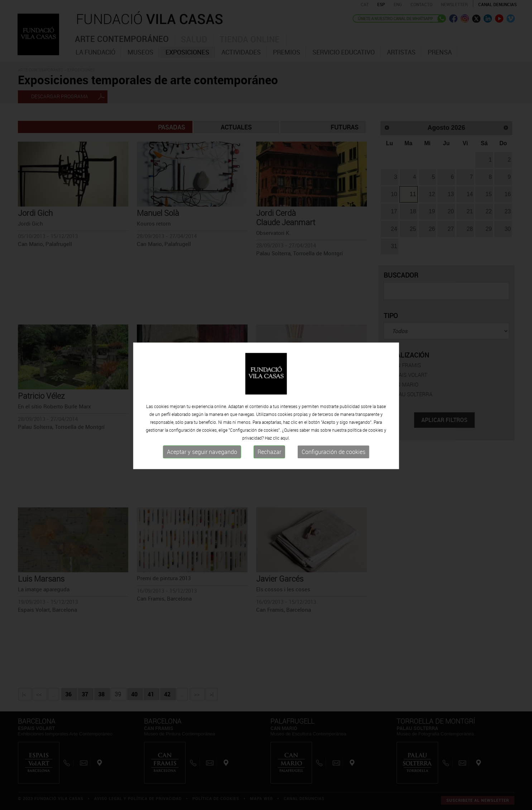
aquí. (285, 441)
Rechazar (269, 455)
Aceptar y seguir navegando (202, 455)
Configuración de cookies (334, 455)
